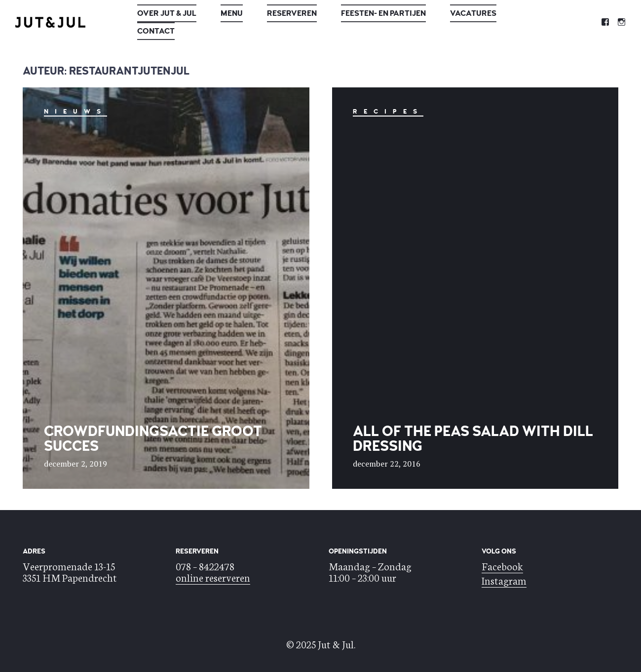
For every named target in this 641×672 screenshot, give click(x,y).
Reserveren (292, 13)
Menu (232, 13)
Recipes (388, 112)
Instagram (504, 580)
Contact (156, 31)
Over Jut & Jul (167, 13)
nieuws (75, 112)
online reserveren (213, 577)
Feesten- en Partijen (383, 13)
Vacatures (473, 13)
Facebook (502, 566)
